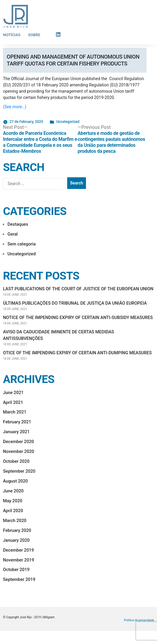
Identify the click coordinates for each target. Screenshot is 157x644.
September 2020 (19, 471)
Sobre (34, 35)
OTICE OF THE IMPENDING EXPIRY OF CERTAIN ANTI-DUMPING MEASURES (77, 353)
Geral (13, 234)
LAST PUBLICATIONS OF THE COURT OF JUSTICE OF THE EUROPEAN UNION (78, 289)
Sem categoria (22, 244)
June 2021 (13, 393)
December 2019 (19, 550)
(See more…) (15, 107)
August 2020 (15, 481)
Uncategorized (68, 122)
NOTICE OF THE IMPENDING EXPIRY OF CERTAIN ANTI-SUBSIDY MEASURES (78, 318)
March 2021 (15, 412)
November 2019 (19, 560)
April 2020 (13, 511)
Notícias (12, 35)
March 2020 (15, 521)
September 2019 (19, 579)
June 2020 (13, 491)
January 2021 (16, 432)
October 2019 (16, 570)
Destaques (18, 224)
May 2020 (13, 501)
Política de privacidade (139, 620)
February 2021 (17, 422)
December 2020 (19, 442)
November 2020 (19, 451)
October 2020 (16, 461)
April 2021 (13, 402)
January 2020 (16, 540)
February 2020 (17, 530)
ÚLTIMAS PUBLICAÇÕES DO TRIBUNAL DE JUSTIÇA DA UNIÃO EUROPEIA (75, 303)
